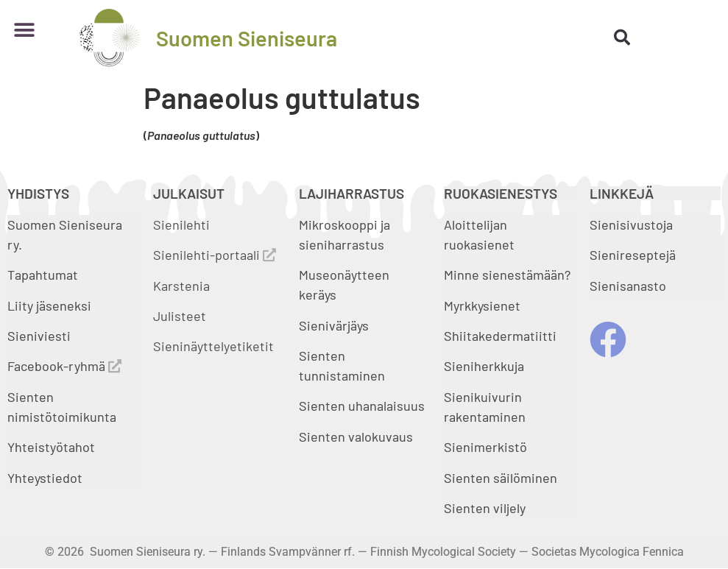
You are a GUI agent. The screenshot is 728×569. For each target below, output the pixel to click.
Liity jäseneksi (49, 305)
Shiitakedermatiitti (500, 336)
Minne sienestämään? (507, 275)
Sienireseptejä (633, 255)
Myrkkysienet (482, 305)
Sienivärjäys (334, 325)
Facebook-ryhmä (64, 366)
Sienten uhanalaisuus (362, 406)
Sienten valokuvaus (356, 437)
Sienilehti (181, 225)
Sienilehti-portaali (215, 255)
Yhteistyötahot (51, 447)
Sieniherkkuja (484, 366)
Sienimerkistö (485, 447)
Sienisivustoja (631, 225)
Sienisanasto (628, 286)
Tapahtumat (43, 275)
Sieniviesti (40, 336)
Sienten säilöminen (501, 478)
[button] (24, 31)
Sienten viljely (485, 508)
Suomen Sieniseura (247, 38)
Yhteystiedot (45, 478)
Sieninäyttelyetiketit (213, 346)
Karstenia (181, 286)
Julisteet (180, 316)
